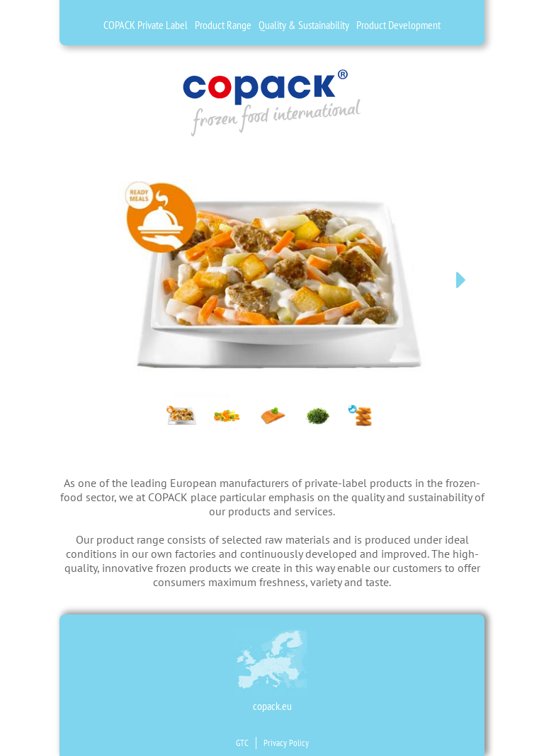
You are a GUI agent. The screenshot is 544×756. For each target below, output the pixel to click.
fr (34, 81)
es (34, 61)
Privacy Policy (286, 743)
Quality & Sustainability (304, 25)
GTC (242, 743)
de (34, 19)
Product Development (398, 25)
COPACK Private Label (146, 25)
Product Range (223, 25)
